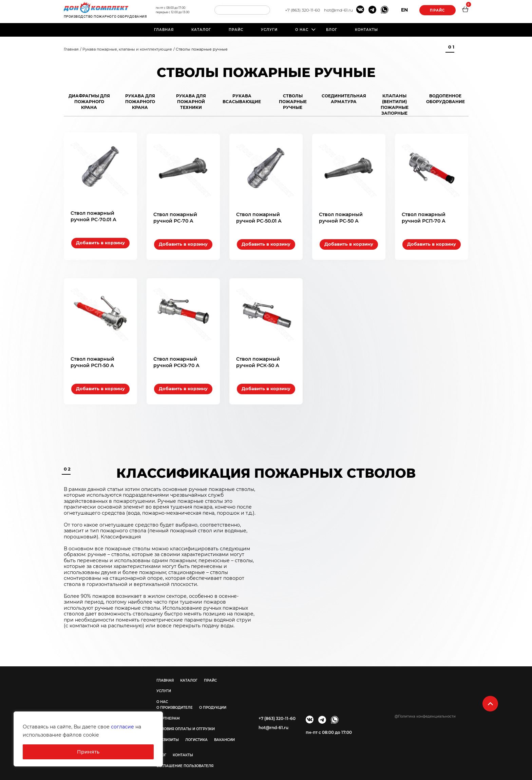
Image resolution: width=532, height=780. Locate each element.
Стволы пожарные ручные (293, 102)
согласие (122, 727)
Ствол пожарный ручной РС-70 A (175, 216)
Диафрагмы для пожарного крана (89, 102)
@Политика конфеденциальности (425, 714)
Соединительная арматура (344, 99)
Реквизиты (168, 737)
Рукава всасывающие (242, 99)
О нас (302, 30)
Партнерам (168, 716)
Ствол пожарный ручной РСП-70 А (424, 216)
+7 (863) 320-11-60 (301, 10)
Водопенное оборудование (445, 99)
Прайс (437, 10)
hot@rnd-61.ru (337, 10)
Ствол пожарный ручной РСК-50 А (258, 359)
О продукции (213, 705)
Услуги (269, 30)
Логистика (196, 737)
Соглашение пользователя (185, 763)
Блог (332, 30)
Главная (164, 30)
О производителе (175, 705)
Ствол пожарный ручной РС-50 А (341, 216)
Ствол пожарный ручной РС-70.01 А (93, 216)
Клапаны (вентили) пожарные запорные (395, 104)
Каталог (201, 30)
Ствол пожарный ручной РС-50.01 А (259, 216)
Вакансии (224, 737)
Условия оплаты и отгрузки (186, 726)
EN (403, 10)
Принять (88, 752)
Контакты (366, 30)
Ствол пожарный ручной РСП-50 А (92, 359)
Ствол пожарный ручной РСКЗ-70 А (176, 359)
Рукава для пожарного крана (140, 102)
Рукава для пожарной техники (191, 102)
